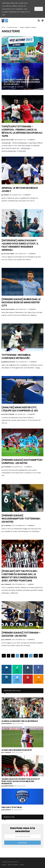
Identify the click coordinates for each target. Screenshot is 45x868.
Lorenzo (6, 195)
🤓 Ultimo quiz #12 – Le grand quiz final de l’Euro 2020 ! (20, 56)
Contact (22, 865)
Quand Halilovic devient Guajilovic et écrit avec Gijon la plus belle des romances (21, 781)
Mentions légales (13, 865)
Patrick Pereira (9, 414)
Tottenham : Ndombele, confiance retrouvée (16, 356)
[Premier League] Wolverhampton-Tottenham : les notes (21, 519)
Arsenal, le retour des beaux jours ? (20, 189)
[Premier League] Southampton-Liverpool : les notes (22, 461)
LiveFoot (4, 865)
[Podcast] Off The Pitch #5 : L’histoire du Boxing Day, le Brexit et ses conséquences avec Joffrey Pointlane (20, 576)
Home (3, 27)
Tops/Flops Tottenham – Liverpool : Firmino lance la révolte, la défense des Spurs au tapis (22, 131)
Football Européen (12, 27)
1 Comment (30, 584)
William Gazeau (9, 309)
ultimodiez (7, 467)
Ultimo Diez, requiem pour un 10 (17, 750)
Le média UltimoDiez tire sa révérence (20, 721)
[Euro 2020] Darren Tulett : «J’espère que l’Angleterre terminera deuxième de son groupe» (22, 82)
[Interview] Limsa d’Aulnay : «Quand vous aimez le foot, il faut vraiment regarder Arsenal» (20, 245)
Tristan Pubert (9, 254)
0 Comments (31, 140)
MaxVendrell (7, 723)
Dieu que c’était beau (12, 807)
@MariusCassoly (9, 362)
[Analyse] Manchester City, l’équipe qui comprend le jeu (20, 409)
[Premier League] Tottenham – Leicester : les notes (21, 634)
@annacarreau (8, 786)
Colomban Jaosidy (10, 60)
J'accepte (39, 9)
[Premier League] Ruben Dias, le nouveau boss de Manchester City (21, 302)
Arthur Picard (9, 87)
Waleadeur (6, 810)
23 (36, 656)
